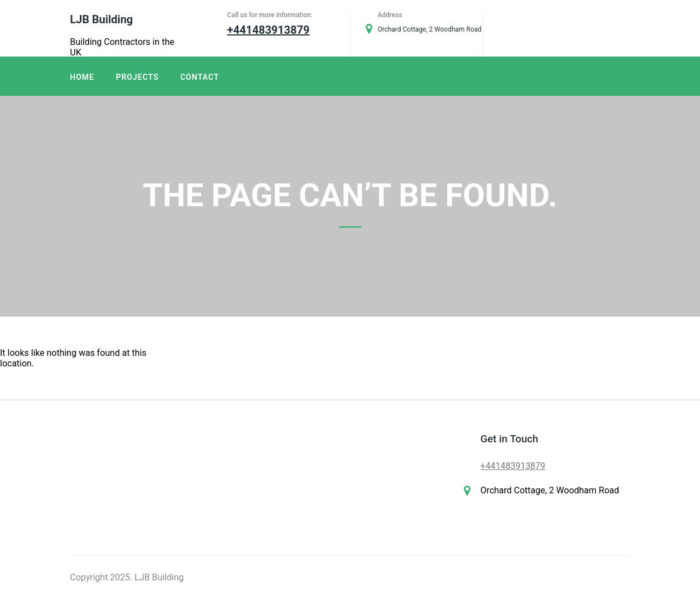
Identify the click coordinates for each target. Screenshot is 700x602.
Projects (137, 77)
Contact (200, 77)
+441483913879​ (513, 466)
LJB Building (101, 19)
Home (82, 77)
